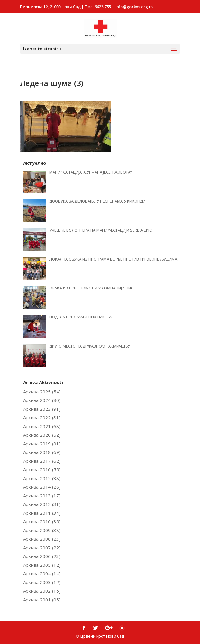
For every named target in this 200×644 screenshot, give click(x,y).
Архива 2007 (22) (42, 548)
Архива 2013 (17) (42, 496)
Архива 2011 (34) (42, 513)
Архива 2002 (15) (42, 591)
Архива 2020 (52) (42, 435)
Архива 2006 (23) (42, 556)
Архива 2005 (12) (42, 565)
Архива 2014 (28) (42, 487)
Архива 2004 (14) (42, 573)
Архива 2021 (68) (42, 426)
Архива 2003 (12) (42, 582)
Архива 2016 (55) (42, 469)
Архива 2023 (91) (42, 409)
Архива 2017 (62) (42, 461)
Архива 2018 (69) (42, 452)
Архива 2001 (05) (42, 600)
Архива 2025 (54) (42, 392)
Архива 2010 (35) (42, 521)
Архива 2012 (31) (42, 504)
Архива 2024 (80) (42, 400)
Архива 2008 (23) (42, 539)
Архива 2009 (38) (42, 530)
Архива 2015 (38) (42, 478)
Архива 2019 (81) (42, 444)
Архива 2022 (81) (42, 417)
